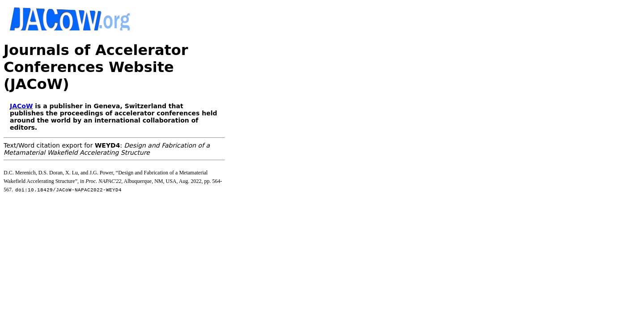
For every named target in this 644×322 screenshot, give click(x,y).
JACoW (21, 72)
